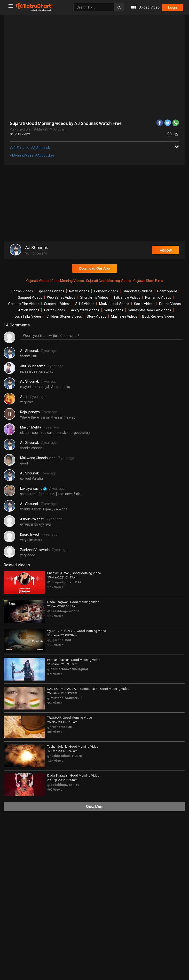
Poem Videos (167, 291)
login (173, 8)
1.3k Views (55, 761)
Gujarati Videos (38, 281)
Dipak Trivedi (30, 534)
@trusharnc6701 (60, 727)
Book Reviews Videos (158, 316)
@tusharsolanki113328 (64, 756)
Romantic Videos (158, 297)
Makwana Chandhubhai (38, 458)
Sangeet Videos (30, 297)
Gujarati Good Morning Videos (109, 281)
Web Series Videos (61, 297)
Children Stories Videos (64, 316)
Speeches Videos (51, 291)
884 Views (55, 732)
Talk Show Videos (127, 297)
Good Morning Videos (68, 281)
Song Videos (114, 310)
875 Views (55, 674)
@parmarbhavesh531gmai (68, 669)
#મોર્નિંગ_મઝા (20, 148)
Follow (166, 250)
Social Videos (144, 304)
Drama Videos (170, 304)
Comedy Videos (106, 291)
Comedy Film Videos (24, 304)
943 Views (55, 703)
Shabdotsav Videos (138, 291)
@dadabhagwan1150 (63, 611)
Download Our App (94, 268)
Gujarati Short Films (148, 281)
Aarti (24, 397)
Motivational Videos (114, 304)
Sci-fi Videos (85, 304)
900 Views (55, 790)
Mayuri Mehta (31, 427)
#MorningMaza (22, 155)
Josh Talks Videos (28, 316)
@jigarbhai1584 (59, 640)
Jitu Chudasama (33, 366)
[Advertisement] (94, 204)
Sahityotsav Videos (84, 310)
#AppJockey (45, 155)
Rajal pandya (30, 412)
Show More (94, 807)
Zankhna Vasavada (35, 550)
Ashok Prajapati (32, 519)
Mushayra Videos (124, 316)
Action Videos (29, 310)
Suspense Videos (57, 304)
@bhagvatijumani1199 (64, 582)
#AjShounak (40, 148)
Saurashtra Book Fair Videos (150, 310)
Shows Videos (22, 291)
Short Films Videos (94, 297)
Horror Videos (55, 310)
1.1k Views (55, 587)
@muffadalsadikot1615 (65, 698)
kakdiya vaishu (33, 489)
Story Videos (96, 316)
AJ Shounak (29, 351)
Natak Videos (79, 291)
